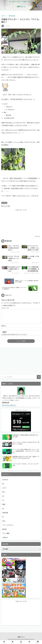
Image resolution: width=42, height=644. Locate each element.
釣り (4, 494)
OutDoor (5, 482)
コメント (5, 308)
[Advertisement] (21, 222)
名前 (4, 328)
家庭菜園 (4, 203)
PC (3, 503)
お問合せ (5, 540)
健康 (4, 507)
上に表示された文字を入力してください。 (15, 337)
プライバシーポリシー (9, 408)
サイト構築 (6, 536)
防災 (4, 523)
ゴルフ (4, 490)
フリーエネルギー (8, 528)
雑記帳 (4, 532)
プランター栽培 (6, 206)
